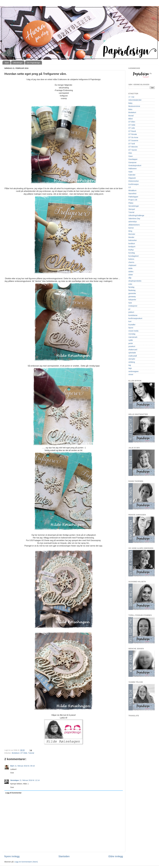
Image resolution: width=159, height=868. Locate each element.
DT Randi (132, 131)
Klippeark (132, 178)
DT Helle (132, 125)
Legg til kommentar (13, 793)
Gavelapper (133, 159)
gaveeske (132, 293)
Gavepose (132, 162)
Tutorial (31, 753)
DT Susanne (133, 141)
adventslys (133, 222)
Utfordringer (18, 63)
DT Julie (132, 128)
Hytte (131, 172)
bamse (131, 228)
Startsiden (64, 856)
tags (130, 368)
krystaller (132, 325)
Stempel (132, 209)
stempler (132, 359)
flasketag (132, 290)
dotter (131, 275)
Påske (131, 203)
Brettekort (16, 753)
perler (131, 343)
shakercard (133, 350)
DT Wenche (133, 147)
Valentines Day (134, 219)
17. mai (131, 97)
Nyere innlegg (12, 856)
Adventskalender (135, 100)
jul (129, 309)
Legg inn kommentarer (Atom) (26, 862)
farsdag (131, 287)
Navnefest (132, 194)
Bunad (131, 116)
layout (131, 328)
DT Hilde (24, 753)
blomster (132, 234)
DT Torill (132, 144)
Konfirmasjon (134, 184)
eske (130, 284)
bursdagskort (133, 256)
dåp (130, 278)
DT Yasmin (133, 150)
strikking (132, 362)
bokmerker (133, 240)
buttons (131, 259)
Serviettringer (134, 206)
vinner (131, 374)
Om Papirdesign (33, 63)
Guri (12, 766)
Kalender (132, 175)
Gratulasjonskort (135, 165)
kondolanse (133, 315)
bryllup (131, 250)
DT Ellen (132, 122)
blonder (131, 237)
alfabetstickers (134, 225)
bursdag (132, 253)
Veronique (15, 780)
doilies (131, 272)
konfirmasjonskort (135, 318)
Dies (130, 153)
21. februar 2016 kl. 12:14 (30, 780)
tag (130, 365)
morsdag (132, 334)
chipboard (132, 265)
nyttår (131, 340)
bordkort (132, 244)
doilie (131, 268)
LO (130, 187)
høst (130, 303)
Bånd (131, 119)
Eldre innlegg (116, 856)
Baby (130, 103)
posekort (132, 346)
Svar (12, 773)
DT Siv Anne (133, 137)
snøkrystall (133, 356)
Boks (130, 109)
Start (7, 63)
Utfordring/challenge (136, 215)
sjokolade (132, 353)
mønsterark (133, 337)
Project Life (133, 200)
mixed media (133, 331)
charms (131, 262)
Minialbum (132, 190)
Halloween (133, 169)
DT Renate (133, 134)
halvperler (132, 300)
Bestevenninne (134, 106)
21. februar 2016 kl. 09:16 (25, 766)
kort (130, 321)
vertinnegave (133, 371)
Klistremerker (134, 181)
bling (130, 231)
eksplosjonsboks (135, 281)
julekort (131, 312)
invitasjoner (133, 306)
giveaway (132, 297)
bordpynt (132, 247)
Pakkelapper (133, 197)
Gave (131, 156)
